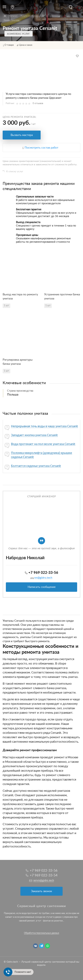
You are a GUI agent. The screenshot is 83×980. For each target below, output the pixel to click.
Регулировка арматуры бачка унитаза (18, 362)
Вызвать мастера (22, 135)
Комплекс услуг (19, 34)
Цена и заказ (26, 45)
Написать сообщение (42, 587)
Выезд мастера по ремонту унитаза (20, 297)
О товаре (9, 45)
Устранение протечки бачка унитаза (62, 297)
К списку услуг (15, 172)
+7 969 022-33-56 (43, 573)
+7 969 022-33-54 (44, 875)
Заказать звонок (41, 891)
